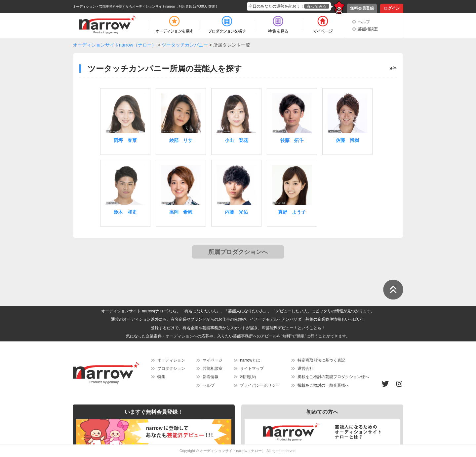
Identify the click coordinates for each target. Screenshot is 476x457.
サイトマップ (252, 369)
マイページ (213, 360)
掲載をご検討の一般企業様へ (323, 385)
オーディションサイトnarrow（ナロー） (233, 451)
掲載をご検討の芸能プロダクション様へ (333, 377)
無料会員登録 (362, 8)
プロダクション (171, 369)
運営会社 (305, 369)
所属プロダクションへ (238, 252)
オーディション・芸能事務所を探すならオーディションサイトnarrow (124, 6)
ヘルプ (364, 22)
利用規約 (248, 377)
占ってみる (317, 6)
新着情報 (211, 377)
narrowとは (250, 360)
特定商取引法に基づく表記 (321, 360)
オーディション (171, 360)
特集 (161, 377)
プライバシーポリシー (260, 385)
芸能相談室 (368, 29)
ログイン (392, 8)
